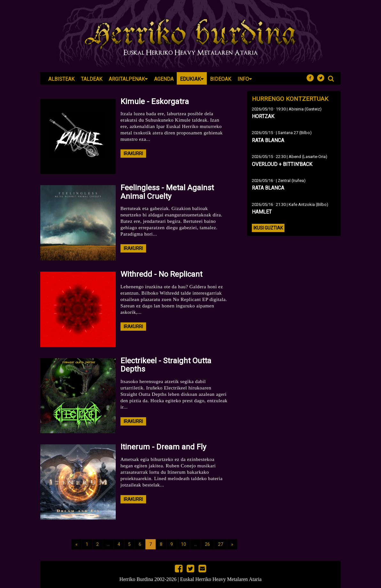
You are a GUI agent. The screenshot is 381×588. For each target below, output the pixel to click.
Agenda (164, 79)
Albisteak (61, 79)
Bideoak (221, 79)
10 (183, 544)
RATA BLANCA (268, 140)
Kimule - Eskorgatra (155, 102)
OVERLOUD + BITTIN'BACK (282, 164)
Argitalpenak (128, 79)
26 (207, 544)
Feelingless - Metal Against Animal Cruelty (167, 192)
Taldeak (92, 79)
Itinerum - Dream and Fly (163, 447)
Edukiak (192, 79)
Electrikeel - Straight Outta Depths (166, 365)
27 (221, 544)
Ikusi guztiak (268, 228)
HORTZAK (263, 116)
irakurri (133, 154)
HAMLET (262, 212)
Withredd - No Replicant (161, 274)
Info (245, 79)
